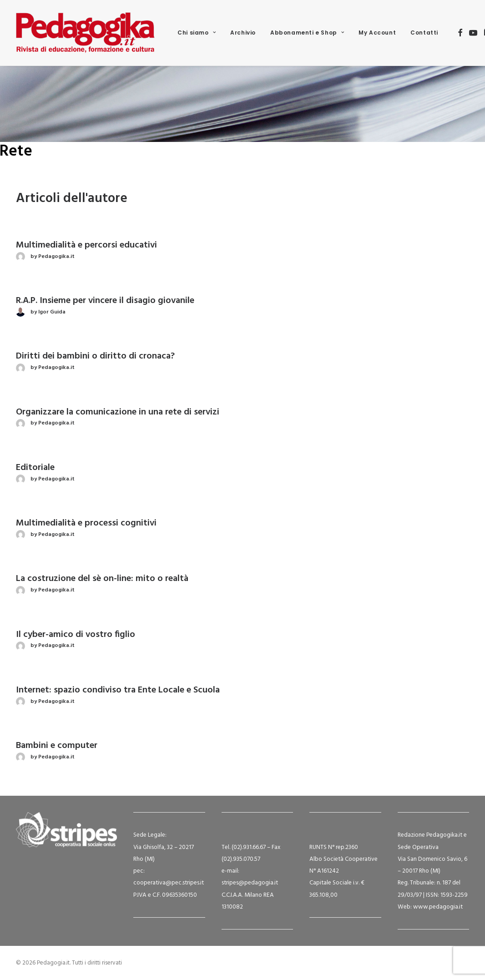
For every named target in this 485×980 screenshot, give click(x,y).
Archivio (243, 33)
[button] (460, 33)
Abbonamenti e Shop (307, 33)
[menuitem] (197, 33)
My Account (377, 33)
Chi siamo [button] (197, 33)
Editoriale (35, 468)
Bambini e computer (57, 746)
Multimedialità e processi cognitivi (86, 523)
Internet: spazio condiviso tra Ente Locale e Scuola (118, 690)
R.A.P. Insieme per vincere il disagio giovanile (105, 301)
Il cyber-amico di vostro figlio (76, 635)
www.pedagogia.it (438, 907)
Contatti (424, 33)
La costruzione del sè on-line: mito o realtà (102, 579)
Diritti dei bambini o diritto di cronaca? (95, 356)
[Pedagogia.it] (85, 33)
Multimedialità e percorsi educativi (86, 245)
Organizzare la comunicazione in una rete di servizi (118, 412)
